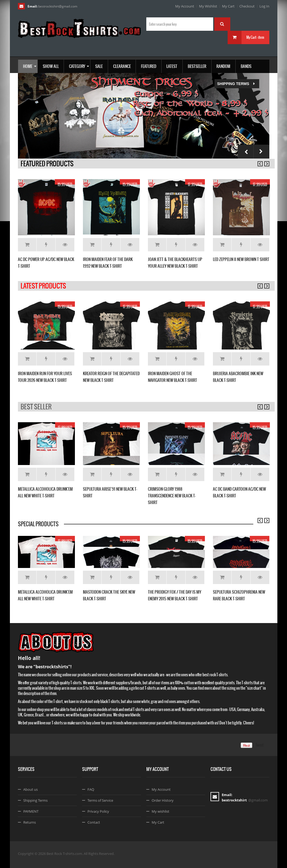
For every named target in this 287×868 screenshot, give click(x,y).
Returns (30, 822)
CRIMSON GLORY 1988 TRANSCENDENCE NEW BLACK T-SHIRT (172, 496)
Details (65, 245)
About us (30, 789)
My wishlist (160, 811)
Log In (264, 6)
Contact (94, 822)
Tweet (260, 745)
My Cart (228, 6)
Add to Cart (27, 245)
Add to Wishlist (46, 245)
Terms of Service (100, 800)
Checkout (247, 6)
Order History (163, 800)
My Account (185, 6)
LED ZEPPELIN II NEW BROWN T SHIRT (241, 259)
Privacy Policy (98, 811)
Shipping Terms (81, 84)
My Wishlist (208, 6)
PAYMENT (31, 811)
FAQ (91, 789)
